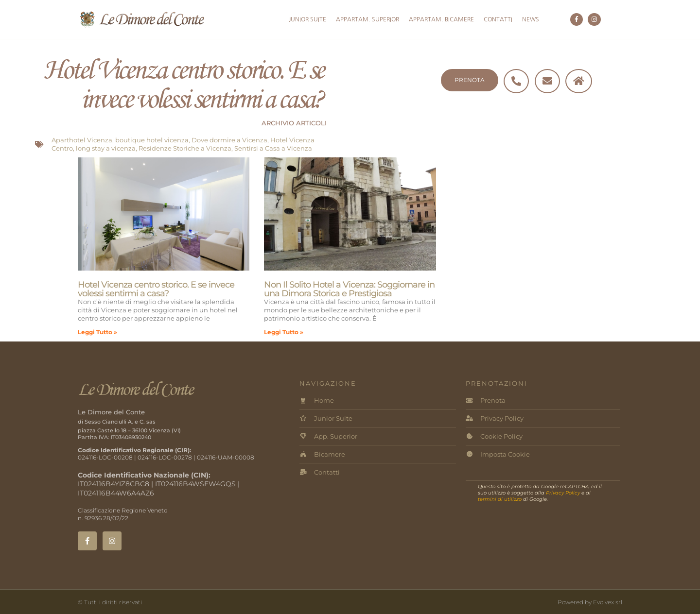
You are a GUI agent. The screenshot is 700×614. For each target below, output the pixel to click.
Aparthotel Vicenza (82, 140)
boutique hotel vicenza (152, 140)
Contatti (498, 19)
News (531, 19)
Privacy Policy (563, 493)
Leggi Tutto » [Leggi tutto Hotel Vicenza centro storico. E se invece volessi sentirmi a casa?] (97, 332)
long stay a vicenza (106, 148)
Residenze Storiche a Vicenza (185, 148)
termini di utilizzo (500, 499)
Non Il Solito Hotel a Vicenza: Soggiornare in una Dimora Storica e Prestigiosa (349, 289)
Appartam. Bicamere (441, 19)
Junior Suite (307, 19)
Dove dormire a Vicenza (229, 140)
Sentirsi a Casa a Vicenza (273, 148)
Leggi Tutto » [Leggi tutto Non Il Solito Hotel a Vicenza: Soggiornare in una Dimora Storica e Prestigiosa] (284, 332)
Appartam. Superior (367, 19)
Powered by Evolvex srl (590, 602)
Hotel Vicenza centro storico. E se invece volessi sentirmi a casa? (156, 289)
